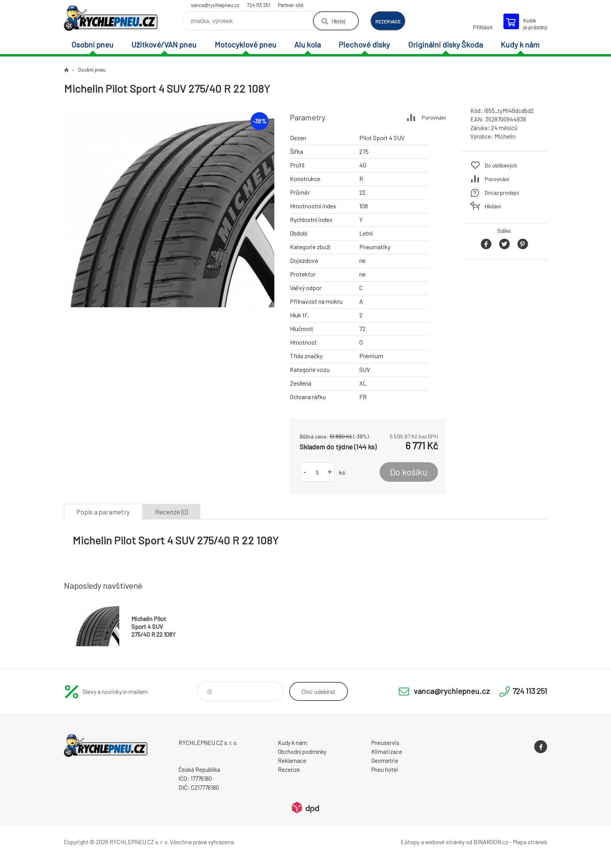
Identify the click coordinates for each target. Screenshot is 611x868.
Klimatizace (387, 752)
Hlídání (493, 206)
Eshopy (410, 842)
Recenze (289, 769)
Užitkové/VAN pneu (164, 44)
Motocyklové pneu (245, 44)
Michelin (505, 136)
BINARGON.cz (491, 842)
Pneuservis (385, 743)
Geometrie (385, 761)
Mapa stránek (530, 842)
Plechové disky (364, 44)
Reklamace (292, 761)
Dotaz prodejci (502, 193)
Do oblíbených (501, 165)
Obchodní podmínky (302, 752)
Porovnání (434, 117)
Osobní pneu (92, 44)
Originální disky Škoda (445, 44)
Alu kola (307, 44)
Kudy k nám (520, 44)
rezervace (388, 21)
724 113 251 (259, 5)
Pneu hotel (385, 769)
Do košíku (409, 472)
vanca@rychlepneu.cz (215, 5)
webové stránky (445, 842)
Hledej (338, 21)
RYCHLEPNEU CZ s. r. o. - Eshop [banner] (111, 18)
